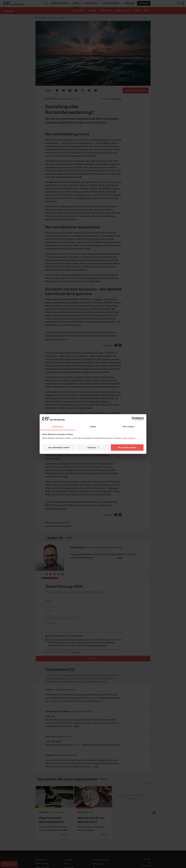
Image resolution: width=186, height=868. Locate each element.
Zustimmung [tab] (57, 427)
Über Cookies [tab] (129, 427)
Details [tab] (93, 427)
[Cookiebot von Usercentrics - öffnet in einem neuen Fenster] (133, 419)
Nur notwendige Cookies (59, 447)
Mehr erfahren (129, 438)
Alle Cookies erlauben (127, 447)
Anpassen (93, 447)
